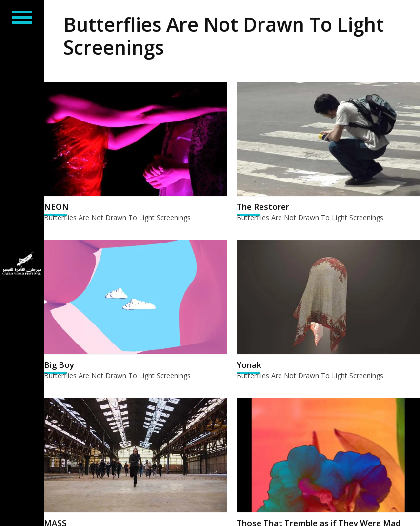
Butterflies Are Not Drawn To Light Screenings (117, 217)
